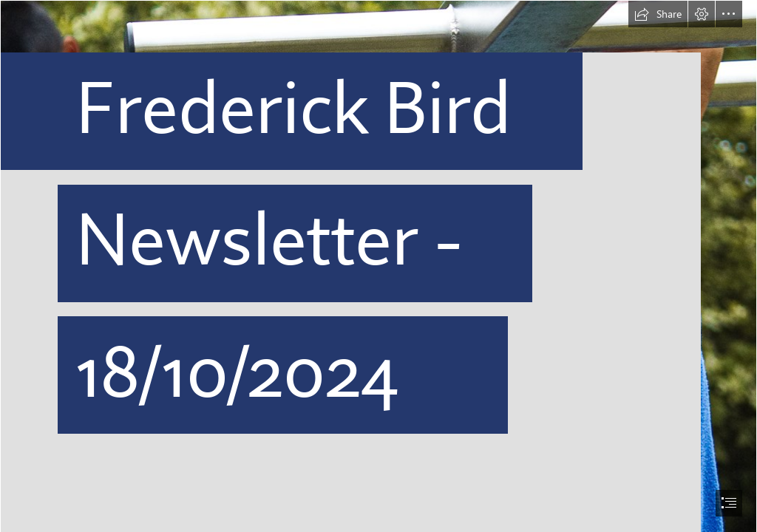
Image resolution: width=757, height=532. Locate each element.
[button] (658, 14)
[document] (378, 266)
